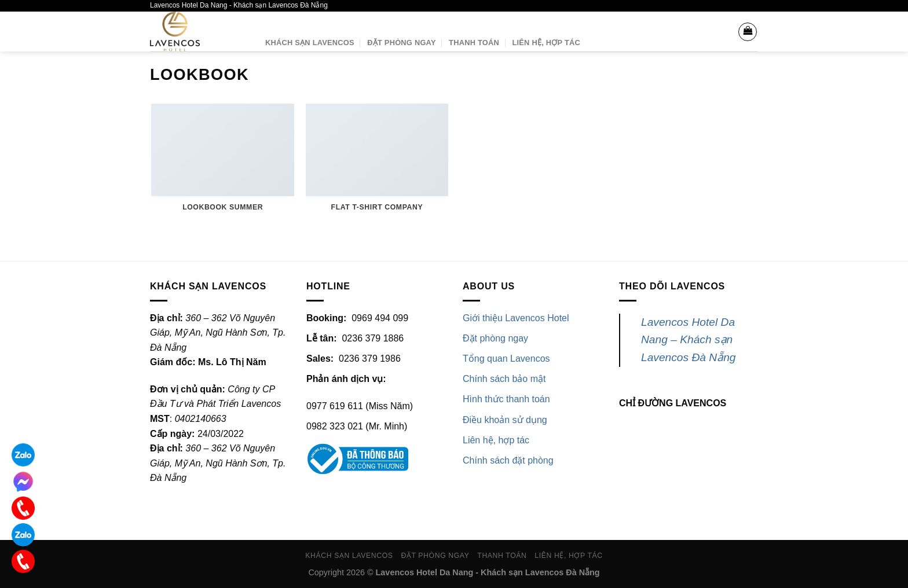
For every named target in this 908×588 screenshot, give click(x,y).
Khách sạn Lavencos (310, 43)
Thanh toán (474, 43)
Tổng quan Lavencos (506, 359)
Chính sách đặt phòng (508, 460)
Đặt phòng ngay (401, 43)
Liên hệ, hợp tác (496, 440)
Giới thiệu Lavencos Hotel (516, 318)
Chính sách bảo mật (504, 379)
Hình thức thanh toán (506, 399)
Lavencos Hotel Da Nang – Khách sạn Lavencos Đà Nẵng (689, 340)
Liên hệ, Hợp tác (546, 43)
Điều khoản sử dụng (505, 420)
